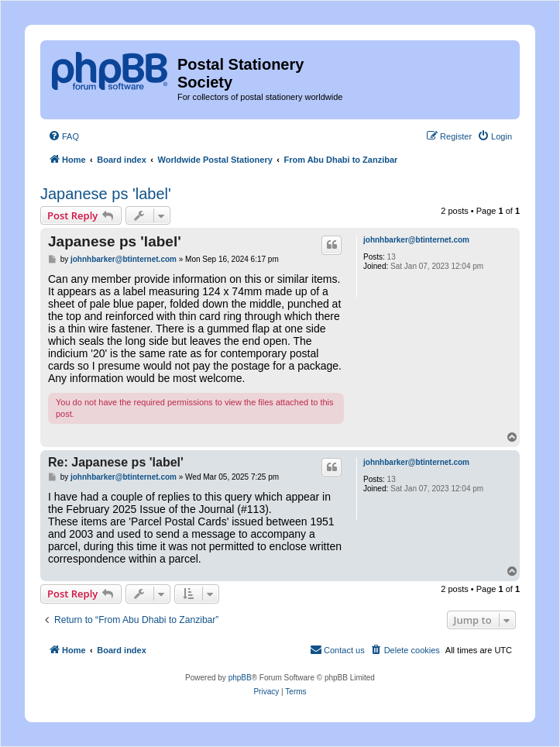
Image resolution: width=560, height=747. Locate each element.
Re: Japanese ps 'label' (116, 462)
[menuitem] (64, 136)
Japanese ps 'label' (106, 194)
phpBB (240, 678)
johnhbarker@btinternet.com (416, 240)
